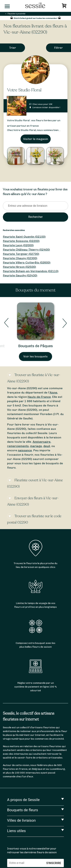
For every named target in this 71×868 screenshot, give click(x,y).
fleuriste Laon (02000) (18, 245)
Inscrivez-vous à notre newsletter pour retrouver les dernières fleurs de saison (32, 851)
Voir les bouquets (35, 356)
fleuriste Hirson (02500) (19, 267)
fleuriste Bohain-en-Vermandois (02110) (31, 271)
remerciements (18, 446)
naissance (25, 450)
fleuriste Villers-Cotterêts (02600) (27, 262)
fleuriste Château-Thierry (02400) (26, 250)
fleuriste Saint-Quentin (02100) (24, 237)
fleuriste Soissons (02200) (21, 241)
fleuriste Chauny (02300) (20, 258)
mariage (36, 446)
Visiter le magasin (36, 139)
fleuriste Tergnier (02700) (21, 254)
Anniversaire (42, 442)
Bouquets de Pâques (35, 346)
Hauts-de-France (39, 397)
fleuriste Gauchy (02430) (20, 275)
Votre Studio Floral (24, 90)
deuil (47, 446)
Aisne (53, 393)
